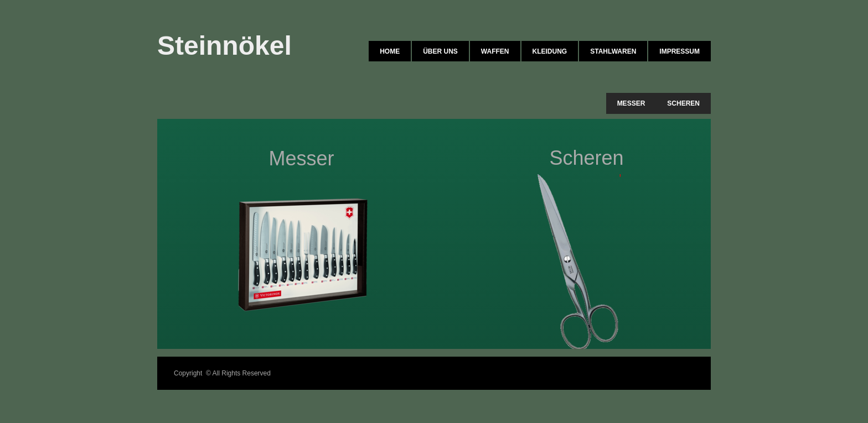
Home (390, 51)
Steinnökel (224, 46)
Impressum (680, 51)
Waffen (495, 51)
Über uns (440, 51)
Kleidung (550, 51)
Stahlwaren (613, 51)
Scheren (683, 103)
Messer (631, 103)
